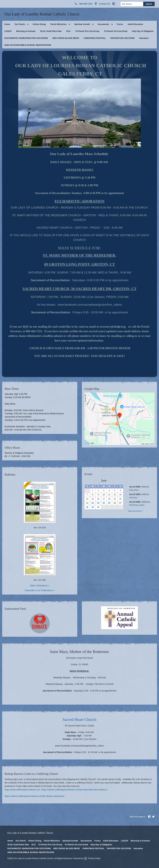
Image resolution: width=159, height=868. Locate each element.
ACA (68, 31)
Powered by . (80, 858)
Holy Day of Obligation (143, 31)
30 (98, 507)
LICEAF (8, 31)
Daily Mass (134, 490)
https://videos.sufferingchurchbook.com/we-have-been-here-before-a (75, 790)
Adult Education (135, 24)
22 (93, 503)
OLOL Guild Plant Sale (51, 31)
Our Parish (20, 24)
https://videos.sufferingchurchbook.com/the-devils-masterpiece (35, 796)
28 (87, 507)
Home (7, 24)
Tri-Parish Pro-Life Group (87, 31)
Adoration (144, 38)
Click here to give (40, 623)
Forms (120, 24)
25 (109, 503)
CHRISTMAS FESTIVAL (95, 38)
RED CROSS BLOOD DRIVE (66, 38)
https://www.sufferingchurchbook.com (23, 790)
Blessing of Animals (26, 31)
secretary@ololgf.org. (113, 327)
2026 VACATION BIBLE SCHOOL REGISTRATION (28, 45)
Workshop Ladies (137, 505)
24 (104, 503)
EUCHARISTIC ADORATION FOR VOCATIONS (26, 38)
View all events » (135, 511)
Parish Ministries (59, 24)
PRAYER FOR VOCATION (122, 38)
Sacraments (103, 24)
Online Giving (39, 24)
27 (120, 503)
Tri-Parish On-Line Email (116, 31)
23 (98, 503)
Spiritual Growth (82, 24)
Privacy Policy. (94, 858)
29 (93, 507)
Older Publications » (40, 586)
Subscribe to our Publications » (40, 590)
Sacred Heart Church (79, 720)
